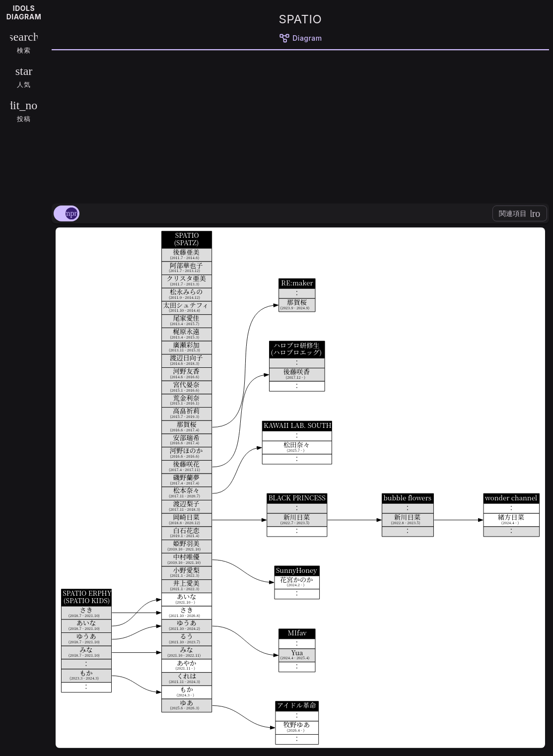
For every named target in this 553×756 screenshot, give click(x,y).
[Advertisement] (300, 125)
